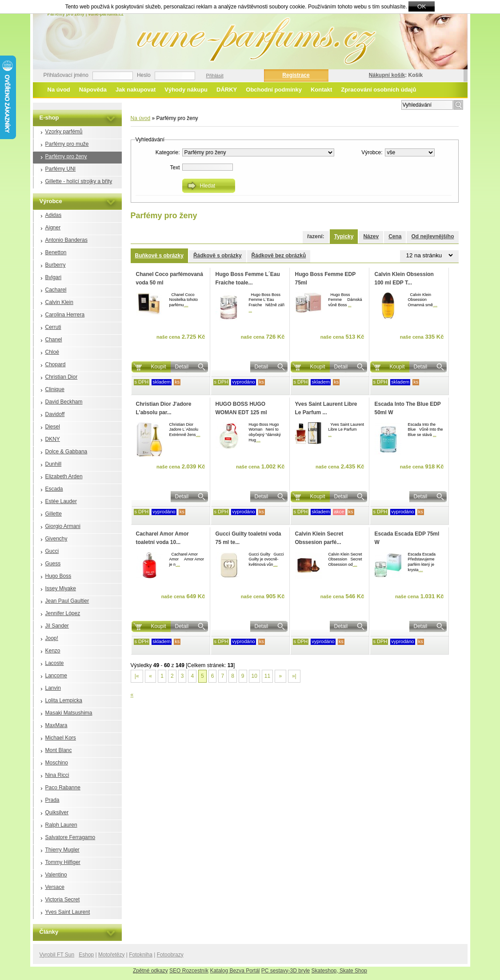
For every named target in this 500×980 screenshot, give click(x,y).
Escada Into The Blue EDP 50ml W (408, 408)
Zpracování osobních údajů (378, 90)
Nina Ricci (57, 775)
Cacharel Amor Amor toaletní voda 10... (162, 538)
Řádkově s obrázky (218, 256)
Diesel (53, 427)
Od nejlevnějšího (432, 236)
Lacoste (55, 663)
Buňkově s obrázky (159, 256)
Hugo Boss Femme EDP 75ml (325, 278)
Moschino (57, 763)
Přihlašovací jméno (66, 75)
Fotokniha (141, 955)
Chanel (54, 340)
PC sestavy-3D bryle (286, 971)
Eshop (86, 955)
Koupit (158, 367)
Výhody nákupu (186, 90)
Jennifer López (63, 613)
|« (137, 676)
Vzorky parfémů (64, 132)
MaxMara (56, 725)
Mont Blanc (59, 750)
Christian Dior (62, 377)
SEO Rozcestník (189, 971)
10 (254, 676)
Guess (53, 564)
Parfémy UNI (61, 169)
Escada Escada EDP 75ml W (407, 538)
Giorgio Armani (63, 526)
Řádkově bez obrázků (279, 256)
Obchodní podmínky (274, 90)
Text (175, 168)
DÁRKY (227, 90)
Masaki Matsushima (69, 713)
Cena (395, 236)
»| (294, 676)
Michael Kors (61, 738)
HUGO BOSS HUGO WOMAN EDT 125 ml (241, 408)
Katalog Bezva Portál (235, 971)
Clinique (55, 389)
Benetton (56, 252)
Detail (182, 367)
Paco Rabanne (63, 788)
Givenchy (56, 539)
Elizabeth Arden (64, 476)
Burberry (56, 265)
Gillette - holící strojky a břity (79, 181)
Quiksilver (57, 812)
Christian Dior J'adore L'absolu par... (164, 408)
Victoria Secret (63, 900)
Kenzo (53, 651)
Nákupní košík (387, 75)
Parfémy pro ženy (66, 156)
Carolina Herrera (65, 315)
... (186, 305)
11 (267, 676)
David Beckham (64, 402)
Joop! (52, 638)
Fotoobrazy (170, 955)
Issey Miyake (61, 588)
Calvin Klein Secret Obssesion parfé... (319, 538)
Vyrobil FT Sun (57, 955)
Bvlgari (54, 277)
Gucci (52, 551)
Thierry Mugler (62, 850)
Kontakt (321, 90)
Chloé (52, 352)
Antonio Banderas (66, 240)
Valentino (56, 875)
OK (422, 6)
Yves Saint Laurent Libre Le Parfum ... (326, 408)
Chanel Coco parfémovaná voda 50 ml (170, 278)
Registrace (296, 75)
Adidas (54, 215)
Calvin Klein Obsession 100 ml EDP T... (404, 278)
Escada (54, 489)
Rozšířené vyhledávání (371, 104)
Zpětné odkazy (150, 971)
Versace (55, 887)
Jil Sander (57, 626)
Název (371, 236)
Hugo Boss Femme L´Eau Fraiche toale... (248, 278)
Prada (52, 800)
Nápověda (93, 90)
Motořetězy (111, 955)
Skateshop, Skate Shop (339, 971)
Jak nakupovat (136, 90)
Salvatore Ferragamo (70, 837)
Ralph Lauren (61, 825)
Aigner (53, 228)
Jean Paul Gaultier (67, 601)
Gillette (54, 514)
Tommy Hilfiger (63, 862)
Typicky (344, 236)
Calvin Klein (59, 302)
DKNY (53, 439)
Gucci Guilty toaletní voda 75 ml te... (248, 538)
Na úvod (59, 90)
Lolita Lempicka (64, 700)
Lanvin (53, 688)
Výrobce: (372, 152)
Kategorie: (168, 152)
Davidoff (55, 414)
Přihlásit (215, 76)
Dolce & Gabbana (66, 452)
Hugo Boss (58, 576)
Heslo (144, 75)
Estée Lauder (61, 501)
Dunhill (54, 464)
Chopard (56, 364)
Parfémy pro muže (67, 144)
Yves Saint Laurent (68, 912)
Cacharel (56, 290)
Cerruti (53, 327)
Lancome (56, 676)
